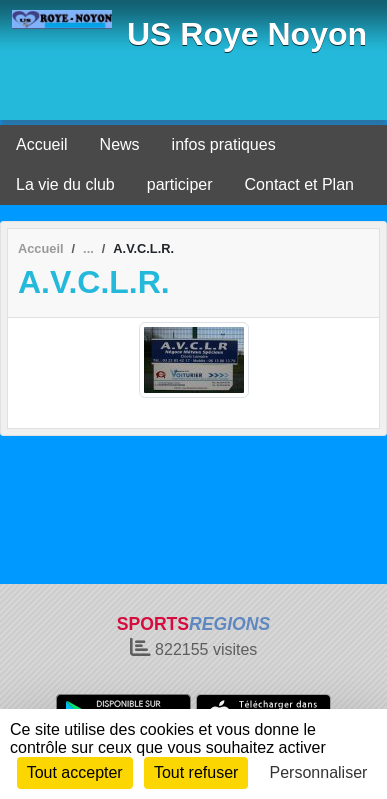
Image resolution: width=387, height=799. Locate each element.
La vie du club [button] (65, 184)
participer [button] (180, 184)
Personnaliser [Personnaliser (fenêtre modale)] (319, 772)
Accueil (42, 144)
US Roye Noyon (247, 34)
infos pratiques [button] (224, 144)
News (120, 144)
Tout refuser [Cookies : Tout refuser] (196, 772)
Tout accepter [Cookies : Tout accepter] (75, 772)
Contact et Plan (299, 184)
